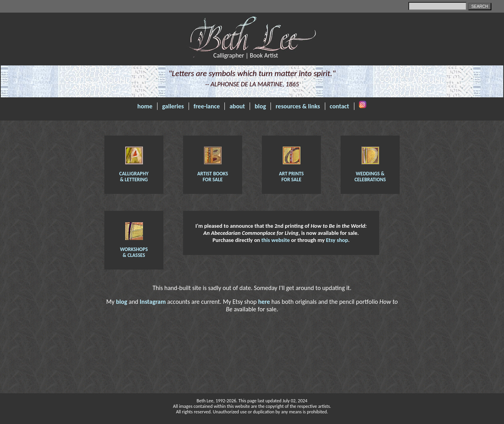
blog (260, 106)
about (237, 106)
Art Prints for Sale (291, 174)
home (145, 106)
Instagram (153, 302)
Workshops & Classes (134, 249)
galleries (173, 106)
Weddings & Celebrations (370, 174)
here (264, 302)
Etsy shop (337, 240)
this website (276, 240)
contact (339, 106)
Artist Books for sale (213, 174)
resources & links (298, 106)
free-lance (207, 106)
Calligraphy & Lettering (134, 174)
